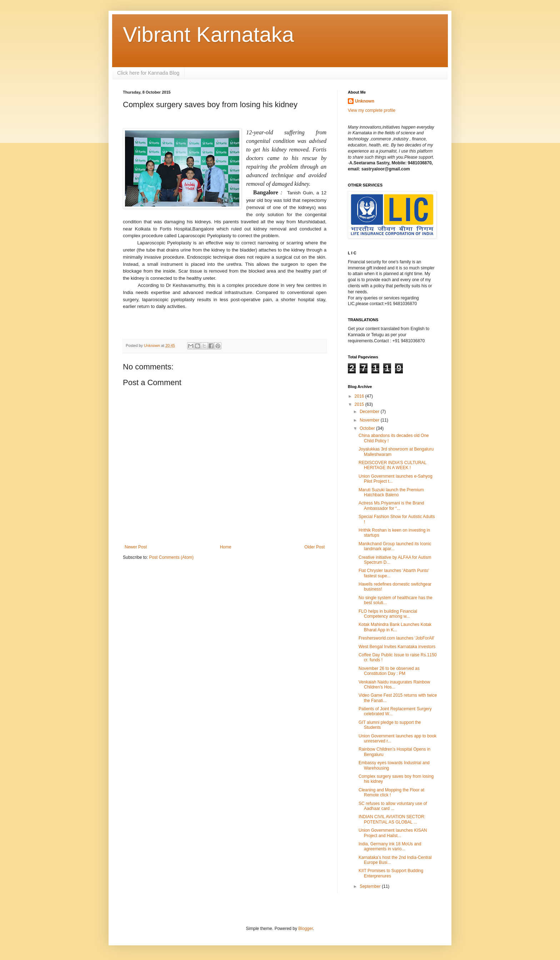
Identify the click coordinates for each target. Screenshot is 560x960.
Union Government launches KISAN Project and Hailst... (393, 833)
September (371, 886)
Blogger (306, 929)
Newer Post (136, 547)
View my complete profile (372, 110)
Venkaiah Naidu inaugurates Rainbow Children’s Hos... (394, 685)
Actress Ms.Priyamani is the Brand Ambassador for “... (391, 506)
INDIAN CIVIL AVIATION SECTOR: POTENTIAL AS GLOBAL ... (392, 819)
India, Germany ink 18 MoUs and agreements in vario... (390, 846)
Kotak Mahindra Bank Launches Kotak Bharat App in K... (395, 627)
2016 (360, 396)
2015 (360, 404)
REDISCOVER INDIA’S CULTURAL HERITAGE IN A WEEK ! (392, 465)
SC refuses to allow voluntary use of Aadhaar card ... (393, 806)
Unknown (365, 101)
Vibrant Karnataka (208, 34)
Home (226, 547)
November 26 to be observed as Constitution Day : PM (389, 671)
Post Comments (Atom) (171, 557)
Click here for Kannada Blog (148, 73)
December (370, 412)
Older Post (314, 547)
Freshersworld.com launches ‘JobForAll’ (397, 638)
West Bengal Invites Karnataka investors (397, 647)
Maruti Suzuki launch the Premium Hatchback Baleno (391, 492)
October (368, 428)
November (370, 420)
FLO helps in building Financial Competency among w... (388, 614)
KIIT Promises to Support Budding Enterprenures (391, 873)
